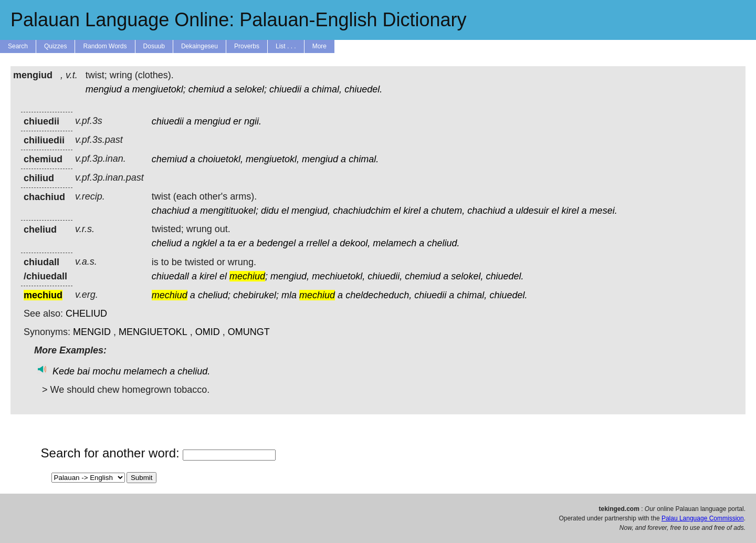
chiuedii (285, 89)
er (237, 121)
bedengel (276, 243)
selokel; (251, 89)
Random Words (105, 46)
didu (270, 211)
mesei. (603, 211)
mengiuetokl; (159, 89)
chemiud (206, 89)
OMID (208, 332)
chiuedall (170, 276)
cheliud (167, 243)
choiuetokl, (220, 159)
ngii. (253, 121)
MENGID (92, 332)
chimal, (327, 89)
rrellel (318, 243)
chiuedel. (363, 89)
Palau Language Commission (703, 518)
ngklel (204, 243)
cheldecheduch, (379, 295)
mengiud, (311, 211)
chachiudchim (362, 211)
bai (83, 371)
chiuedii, (385, 276)
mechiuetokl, (338, 276)
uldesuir (532, 211)
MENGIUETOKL (153, 332)
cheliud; (214, 295)
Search (18, 46)
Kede (64, 371)
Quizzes (55, 46)
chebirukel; (256, 295)
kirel (412, 211)
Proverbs (247, 46)
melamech (395, 243)
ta (231, 243)
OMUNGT (249, 332)
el (285, 211)
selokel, (467, 276)
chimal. (364, 159)
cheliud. (443, 243)
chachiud (171, 211)
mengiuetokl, (272, 159)
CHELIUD (86, 314)
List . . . (286, 46)
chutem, (448, 211)
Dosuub (154, 46)
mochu (107, 371)
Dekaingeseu (199, 46)
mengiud (104, 89)
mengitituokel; (229, 211)
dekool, (355, 243)
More (319, 46)
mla (289, 295)
